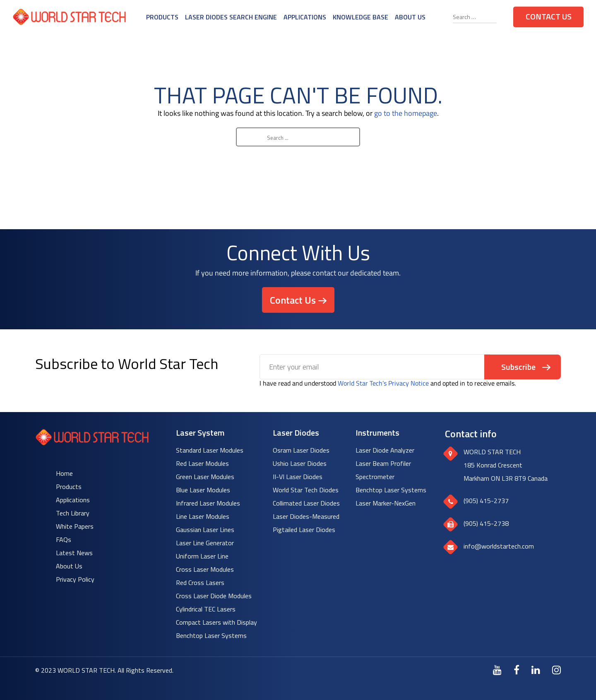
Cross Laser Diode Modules (214, 596)
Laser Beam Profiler (383, 463)
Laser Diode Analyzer (385, 450)
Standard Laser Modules (210, 450)
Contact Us (549, 16)
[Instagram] (556, 670)
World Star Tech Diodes (306, 490)
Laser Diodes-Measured (306, 516)
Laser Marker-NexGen (386, 503)
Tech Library (73, 513)
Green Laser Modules (205, 477)
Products (162, 17)
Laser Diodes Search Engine (231, 17)
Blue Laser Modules (203, 490)
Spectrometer (375, 477)
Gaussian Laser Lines (205, 530)
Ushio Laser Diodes (300, 463)
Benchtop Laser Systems (211, 635)
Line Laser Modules (203, 516)
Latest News (74, 553)
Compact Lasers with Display (216, 622)
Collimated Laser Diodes (306, 503)
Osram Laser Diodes (301, 450)
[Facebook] (517, 670)
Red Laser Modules (202, 463)
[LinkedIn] (536, 670)
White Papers (75, 526)
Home (64, 473)
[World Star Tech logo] (92, 443)
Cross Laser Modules (205, 569)
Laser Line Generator (205, 543)
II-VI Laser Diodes (298, 477)
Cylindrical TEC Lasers (206, 609)
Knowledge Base (360, 17)
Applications (305, 17)
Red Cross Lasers (200, 583)
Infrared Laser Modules (208, 503)
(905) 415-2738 (486, 523)
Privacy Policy (75, 579)
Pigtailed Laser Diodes (304, 530)
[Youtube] (497, 670)
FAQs (64, 539)
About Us (410, 17)
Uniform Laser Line (202, 556)
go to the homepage (406, 113)
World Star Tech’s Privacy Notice (383, 383)
